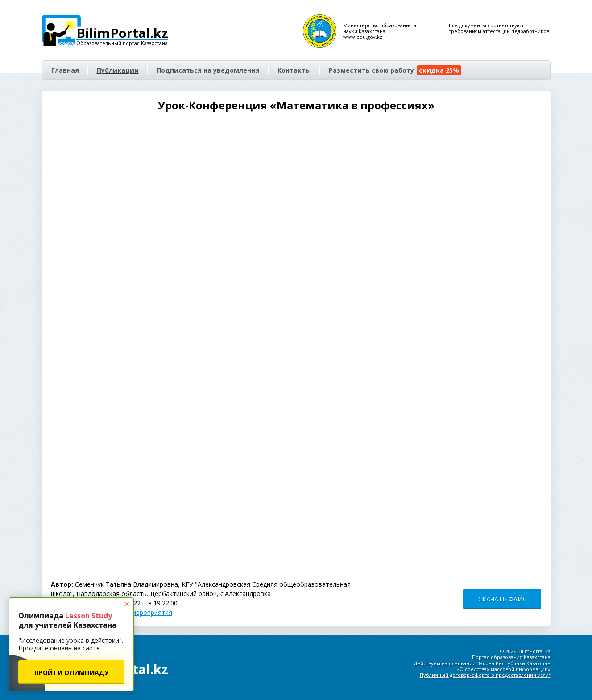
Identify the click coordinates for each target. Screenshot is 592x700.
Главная (65, 70)
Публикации (118, 70)
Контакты (294, 70)
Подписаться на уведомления (208, 70)
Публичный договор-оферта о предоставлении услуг (485, 675)
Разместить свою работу (395, 70)
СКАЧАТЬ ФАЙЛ (502, 599)
